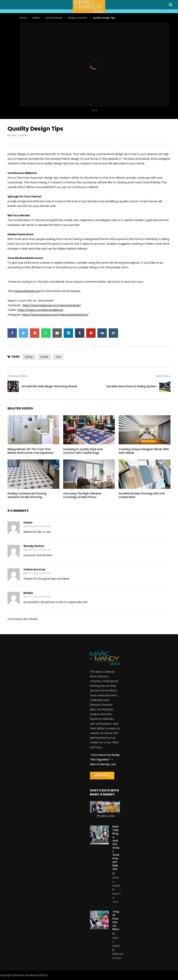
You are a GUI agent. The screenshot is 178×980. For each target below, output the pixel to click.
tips (58, 357)
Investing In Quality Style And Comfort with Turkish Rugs (83, 451)
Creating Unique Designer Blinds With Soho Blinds (144, 451)
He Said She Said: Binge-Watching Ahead (49, 386)
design (29, 357)
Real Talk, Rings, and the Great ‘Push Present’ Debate (116, 848)
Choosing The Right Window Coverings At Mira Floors (82, 495)
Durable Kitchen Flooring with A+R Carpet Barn (142, 495)
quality (44, 357)
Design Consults (77, 18)
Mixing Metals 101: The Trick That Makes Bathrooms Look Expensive (30, 451)
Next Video (163, 376)
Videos (36, 18)
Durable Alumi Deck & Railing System (132, 386)
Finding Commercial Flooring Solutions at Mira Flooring (27, 495)
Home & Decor (54, 18)
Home (23, 18)
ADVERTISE (102, 775)
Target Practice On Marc (116, 920)
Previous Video (18, 376)
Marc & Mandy (19, 135)
